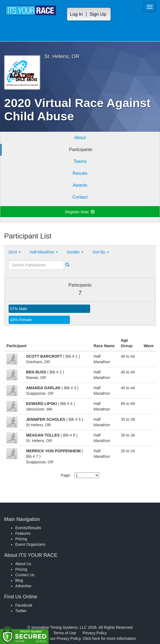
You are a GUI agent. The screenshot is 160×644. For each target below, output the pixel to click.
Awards (80, 185)
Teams (80, 161)
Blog (19, 580)
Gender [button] (75, 252)
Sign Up (98, 14)
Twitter (21, 611)
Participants (81, 150)
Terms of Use (65, 633)
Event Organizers (30, 544)
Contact (80, 197)
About (80, 138)
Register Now (80, 212)
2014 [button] (15, 252)
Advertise (23, 586)
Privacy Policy (95, 633)
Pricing (21, 539)
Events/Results (28, 528)
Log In (76, 14)
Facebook (24, 605)
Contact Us (25, 575)
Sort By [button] (101, 252)
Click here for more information (109, 638)
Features (23, 533)
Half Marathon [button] (44, 252)
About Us (23, 564)
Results (80, 173)
